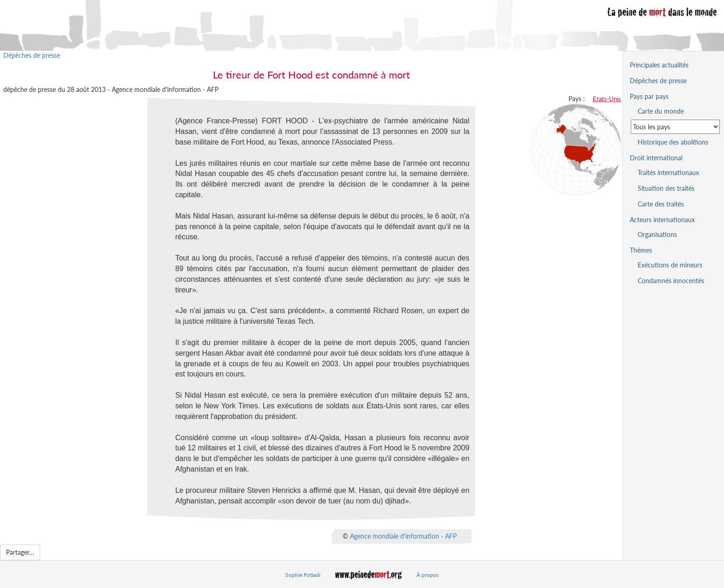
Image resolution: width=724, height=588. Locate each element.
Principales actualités (659, 65)
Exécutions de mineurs (670, 265)
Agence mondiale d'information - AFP (403, 536)
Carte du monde (661, 111)
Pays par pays (649, 96)
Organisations (657, 234)
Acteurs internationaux (662, 220)
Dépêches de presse (32, 55)
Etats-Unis (607, 99)
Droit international (656, 158)
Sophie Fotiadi (303, 575)
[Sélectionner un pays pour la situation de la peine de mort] (675, 127)
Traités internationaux (668, 173)
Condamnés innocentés (671, 281)
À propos (428, 575)
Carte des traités (661, 204)
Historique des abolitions (673, 142)
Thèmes (641, 250)
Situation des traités (666, 188)
